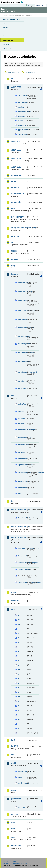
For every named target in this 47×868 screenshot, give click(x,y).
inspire (14, 592)
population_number (22, 112)
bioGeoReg (22, 404)
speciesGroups (22, 783)
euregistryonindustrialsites (19, 228)
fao (13, 242)
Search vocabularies (14, 72)
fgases (14, 251)
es (19, 656)
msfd (14, 763)
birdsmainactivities (22, 291)
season (20, 121)
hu (19, 670)
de (19, 638)
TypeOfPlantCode (22, 570)
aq (12, 79)
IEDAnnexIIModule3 (19, 527)
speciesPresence (22, 481)
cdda (14, 182)
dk (19, 642)
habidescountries (22, 336)
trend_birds (22, 125)
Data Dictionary (20, 15)
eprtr (13, 208)
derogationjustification (22, 327)
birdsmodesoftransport (22, 311)
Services (6, 44)
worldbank (16, 846)
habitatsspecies (22, 381)
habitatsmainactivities (22, 353)
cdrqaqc (21, 412)
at (19, 615)
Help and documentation (12, 19)
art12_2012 (16, 87)
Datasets (6, 24)
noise (14, 790)
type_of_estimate (22, 130)
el (19, 651)
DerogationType (22, 556)
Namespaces (8, 48)
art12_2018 (16, 141)
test (13, 823)
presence (21, 116)
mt (19, 697)
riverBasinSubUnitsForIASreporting (22, 472)
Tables (5, 28)
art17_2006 (16, 150)
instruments (22, 389)
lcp (13, 755)
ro (19, 715)
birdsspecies (22, 320)
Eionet (12, 15)
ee (19, 647)
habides (15, 274)
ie (19, 674)
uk (19, 733)
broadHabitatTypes (22, 772)
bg (19, 624)
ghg (13, 266)
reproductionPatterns (22, 465)
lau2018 (15, 746)
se (19, 719)
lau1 (13, 609)
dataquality (16, 202)
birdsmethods (22, 300)
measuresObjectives (22, 445)
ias (13, 396)
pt (19, 710)
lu (19, 688)
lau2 (13, 740)
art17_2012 (16, 158)
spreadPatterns (22, 487)
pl (19, 706)
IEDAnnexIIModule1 (19, 510)
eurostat (15, 236)
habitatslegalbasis (22, 344)
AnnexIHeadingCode (22, 518)
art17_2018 (16, 167)
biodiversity (17, 175)
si (19, 724)
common (15, 188)
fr (18, 665)
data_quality (22, 102)
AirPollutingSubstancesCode (22, 548)
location (21, 107)
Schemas (6, 36)
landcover (16, 601)
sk (19, 728)
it (18, 679)
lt (18, 683)
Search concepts (30, 72)
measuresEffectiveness (22, 429)
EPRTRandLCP (18, 217)
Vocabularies (8, 40)
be (19, 620)
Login (29, 5)
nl (19, 701)
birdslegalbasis (22, 282)
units (20, 494)
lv (19, 692)
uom (13, 829)
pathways (21, 452)
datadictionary (18, 194)
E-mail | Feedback (9, 861)
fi (18, 660)
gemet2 (15, 259)
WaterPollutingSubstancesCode (22, 582)
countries (21, 419)
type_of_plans (22, 134)
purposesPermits (22, 458)
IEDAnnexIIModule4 (19, 538)
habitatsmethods (22, 362)
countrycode (22, 95)
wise (13, 837)
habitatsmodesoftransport (22, 372)
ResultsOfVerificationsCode (22, 562)
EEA (13, 2)
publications (17, 799)
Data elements (8, 32)
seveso (15, 814)
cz (19, 633)
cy (19, 629)
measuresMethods (22, 437)
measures (21, 423)
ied (13, 501)
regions (21, 777)
